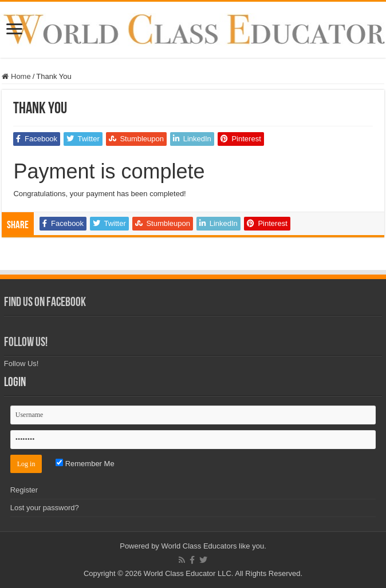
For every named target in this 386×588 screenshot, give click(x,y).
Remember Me (85, 464)
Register (24, 490)
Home (16, 76)
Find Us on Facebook (45, 303)
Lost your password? (45, 508)
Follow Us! (26, 343)
